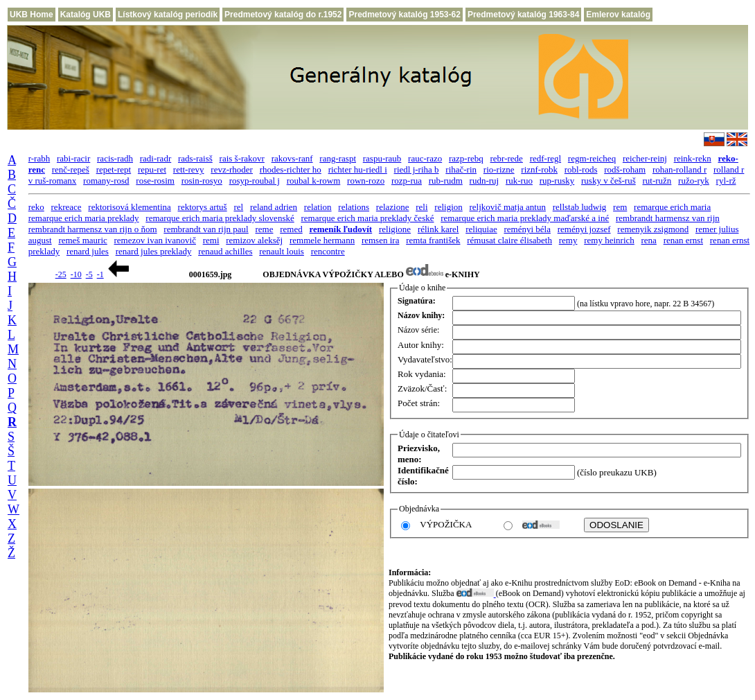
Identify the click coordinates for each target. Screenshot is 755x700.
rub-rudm (446, 181)
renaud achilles (225, 251)
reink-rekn (693, 158)
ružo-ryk (694, 181)
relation (318, 207)
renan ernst (683, 240)
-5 (89, 274)
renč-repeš (71, 169)
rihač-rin (461, 169)
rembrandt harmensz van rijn (668, 218)
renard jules (88, 251)
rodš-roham (625, 169)
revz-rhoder (232, 169)
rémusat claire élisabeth (509, 240)
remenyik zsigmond (653, 229)
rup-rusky (557, 181)
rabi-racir (73, 158)
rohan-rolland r (679, 169)
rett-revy (189, 169)
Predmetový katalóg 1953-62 (404, 15)
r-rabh (39, 158)
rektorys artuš (203, 207)
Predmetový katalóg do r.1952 (283, 15)
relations (354, 207)
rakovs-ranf (292, 158)
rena (649, 240)
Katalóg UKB (86, 15)
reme (264, 229)
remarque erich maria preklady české (367, 218)
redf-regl (545, 158)
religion (448, 207)
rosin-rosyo (202, 181)
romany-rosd (106, 181)
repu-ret (152, 169)
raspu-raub (382, 158)
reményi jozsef (584, 229)
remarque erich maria (672, 207)
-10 (76, 274)
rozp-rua (407, 181)
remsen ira (381, 240)
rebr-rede (507, 158)
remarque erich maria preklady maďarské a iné (525, 218)
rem (620, 207)
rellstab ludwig (580, 207)
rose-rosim (155, 181)
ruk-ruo (519, 181)
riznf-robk (539, 169)
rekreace (66, 207)
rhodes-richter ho (291, 169)
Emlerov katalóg (618, 15)
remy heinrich (609, 240)
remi (211, 240)
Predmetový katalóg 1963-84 (523, 15)
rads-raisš (195, 158)
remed (291, 229)
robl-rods (581, 169)
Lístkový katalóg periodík (168, 15)
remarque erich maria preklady (84, 218)
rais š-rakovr (242, 158)
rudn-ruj (485, 181)
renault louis (282, 251)
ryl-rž (726, 181)
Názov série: (418, 330)
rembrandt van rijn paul (206, 229)
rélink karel (438, 229)
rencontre (328, 251)
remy (568, 240)
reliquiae (481, 229)
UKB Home (32, 15)
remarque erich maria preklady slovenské (220, 218)
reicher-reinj (645, 158)
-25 (61, 274)
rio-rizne (499, 169)
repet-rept (114, 169)
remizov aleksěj (254, 240)
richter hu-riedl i (358, 169)
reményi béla (527, 229)
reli (421, 207)
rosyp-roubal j (255, 181)
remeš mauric (82, 240)
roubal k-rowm (314, 181)
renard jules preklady (154, 251)
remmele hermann (322, 240)
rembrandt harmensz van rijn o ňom (93, 229)
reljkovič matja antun (508, 207)
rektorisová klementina (130, 207)
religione (395, 229)
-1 (100, 274)
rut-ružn (657, 181)
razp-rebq (466, 158)
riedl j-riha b (417, 169)
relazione (393, 207)
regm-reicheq (592, 158)
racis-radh (115, 158)
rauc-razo (425, 158)
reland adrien (274, 207)
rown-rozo (366, 181)
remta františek (433, 240)
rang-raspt (338, 158)
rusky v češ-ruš (609, 181)
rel (238, 207)
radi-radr (156, 158)
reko (36, 207)
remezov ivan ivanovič (155, 240)
